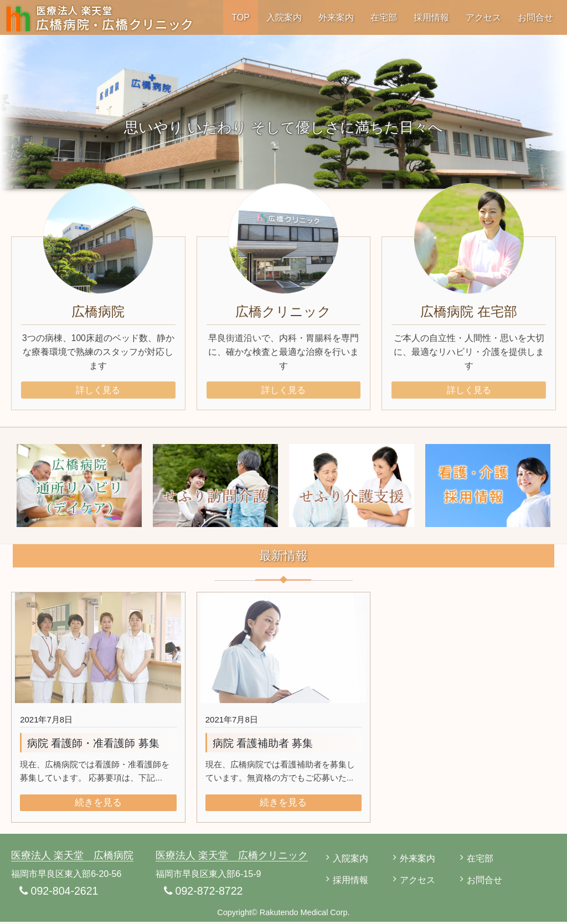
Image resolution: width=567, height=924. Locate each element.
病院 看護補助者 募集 (263, 745)
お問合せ (535, 17)
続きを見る (98, 804)
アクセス (483, 17)
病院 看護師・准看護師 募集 (93, 745)
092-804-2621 (60, 893)
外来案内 (336, 17)
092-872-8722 (204, 893)
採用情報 (431, 17)
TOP (241, 17)
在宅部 (384, 17)
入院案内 (284, 17)
